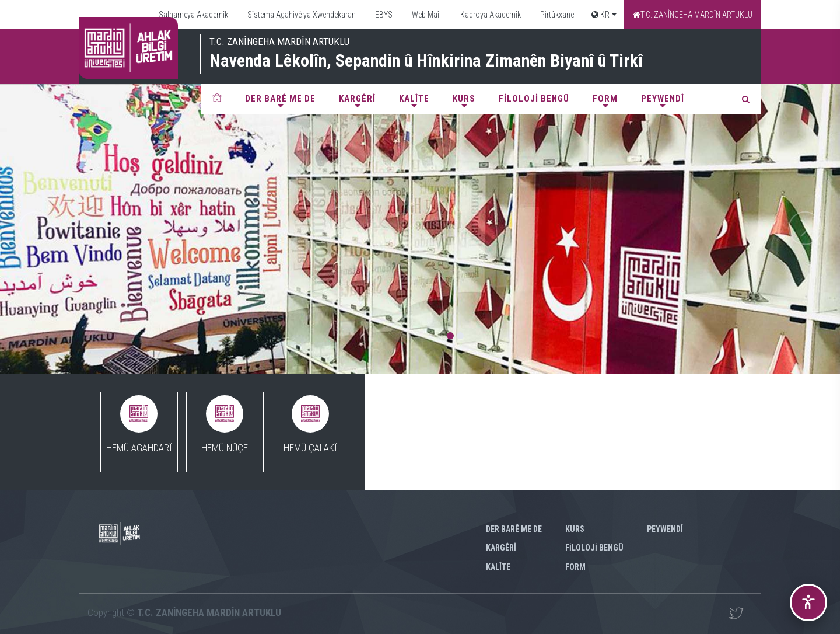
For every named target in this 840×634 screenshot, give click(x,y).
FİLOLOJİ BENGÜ (534, 99)
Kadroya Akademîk (490, 15)
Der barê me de (280, 99)
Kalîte (414, 99)
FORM (605, 99)
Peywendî (663, 99)
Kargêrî (357, 99)
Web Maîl (426, 15)
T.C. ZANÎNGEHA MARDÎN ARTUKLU (693, 15)
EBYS (383, 15)
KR (601, 15)
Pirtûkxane (556, 15)
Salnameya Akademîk (192, 15)
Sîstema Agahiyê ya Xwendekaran (301, 15)
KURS (464, 99)
